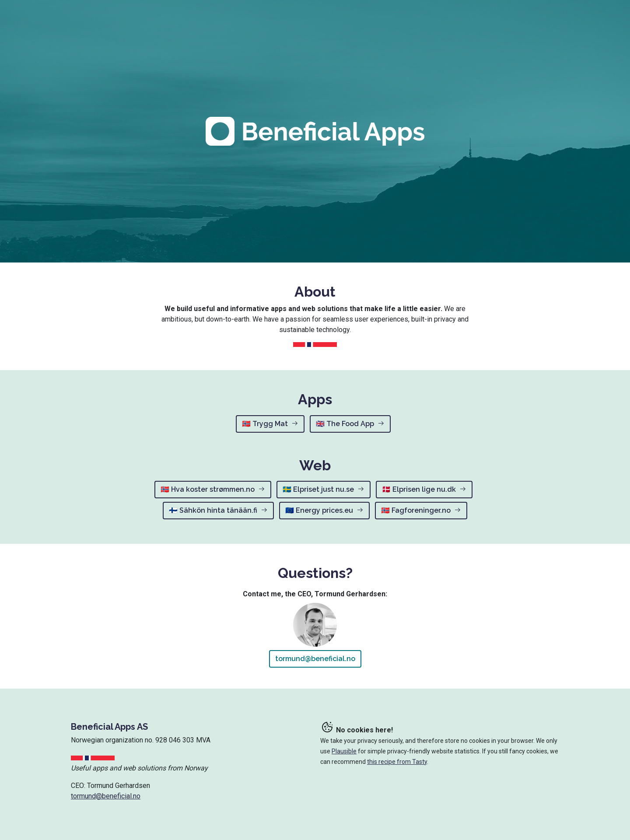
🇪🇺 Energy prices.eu (324, 510)
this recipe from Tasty (397, 762)
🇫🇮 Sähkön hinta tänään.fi (218, 510)
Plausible (344, 751)
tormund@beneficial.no (315, 659)
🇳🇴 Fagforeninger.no (421, 510)
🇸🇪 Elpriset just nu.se (324, 489)
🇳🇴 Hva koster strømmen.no (213, 489)
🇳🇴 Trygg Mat (270, 424)
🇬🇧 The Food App (350, 424)
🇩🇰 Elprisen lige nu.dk (424, 489)
